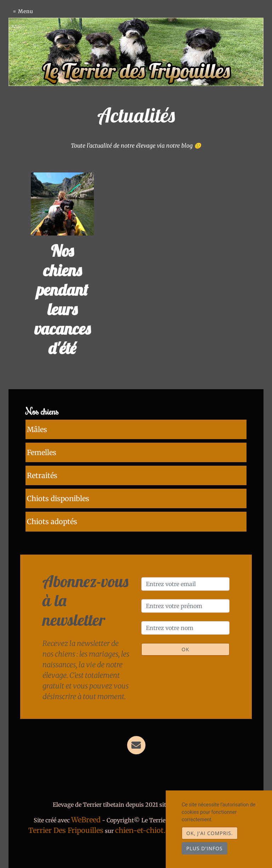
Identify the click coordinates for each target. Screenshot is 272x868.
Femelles (40, 449)
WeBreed (86, 807)
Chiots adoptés (51, 510)
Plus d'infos (205, 848)
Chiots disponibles (57, 490)
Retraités (41, 469)
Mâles (36, 428)
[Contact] (136, 732)
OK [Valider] (185, 637)
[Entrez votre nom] (185, 615)
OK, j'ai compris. (210, 833)
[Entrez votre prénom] (185, 593)
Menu (26, 11)
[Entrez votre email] (185, 571)
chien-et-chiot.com (149, 818)
